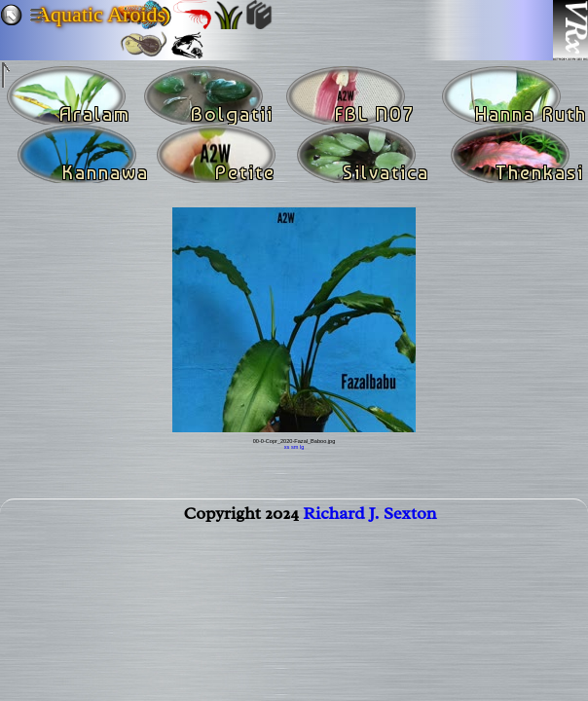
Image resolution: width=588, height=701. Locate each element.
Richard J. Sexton (369, 517)
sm (294, 447)
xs (287, 447)
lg (302, 447)
